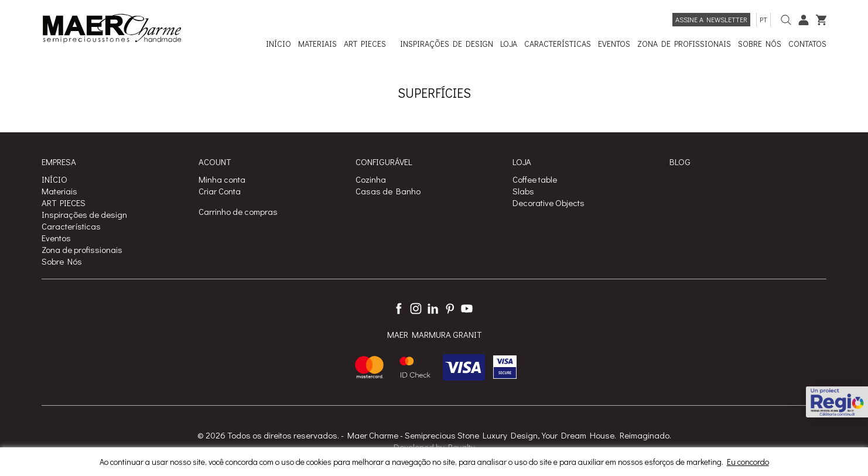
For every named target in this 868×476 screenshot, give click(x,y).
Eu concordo (748, 462)
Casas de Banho (388, 191)
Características (71, 226)
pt (763, 19)
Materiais (59, 191)
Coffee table (535, 179)
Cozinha (371, 179)
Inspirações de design (84, 214)
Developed (414, 447)
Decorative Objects (549, 203)
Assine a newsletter (711, 19)
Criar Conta (220, 191)
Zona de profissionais (82, 249)
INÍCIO (54, 179)
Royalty (462, 447)
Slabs (523, 191)
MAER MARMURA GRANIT (434, 335)
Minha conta (222, 179)
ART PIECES (64, 203)
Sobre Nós (62, 261)
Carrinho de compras (238, 211)
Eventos (56, 238)
